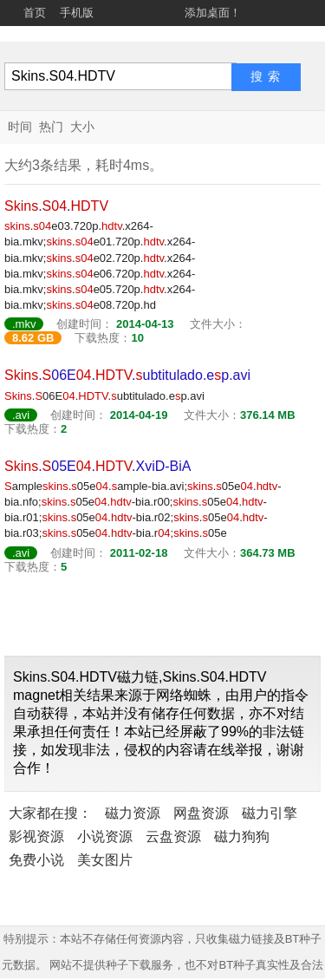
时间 (20, 127)
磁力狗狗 (242, 836)
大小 (82, 127)
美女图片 (105, 860)
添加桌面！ (213, 13)
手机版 (77, 13)
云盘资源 (173, 836)
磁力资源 (133, 813)
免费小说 (36, 860)
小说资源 (105, 836)
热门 (51, 127)
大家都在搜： (50, 813)
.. (56, 206)
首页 (35, 13)
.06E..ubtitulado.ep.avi (127, 375)
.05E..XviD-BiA (98, 466)
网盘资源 (201, 813)
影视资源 (36, 836)
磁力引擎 (270, 813)
